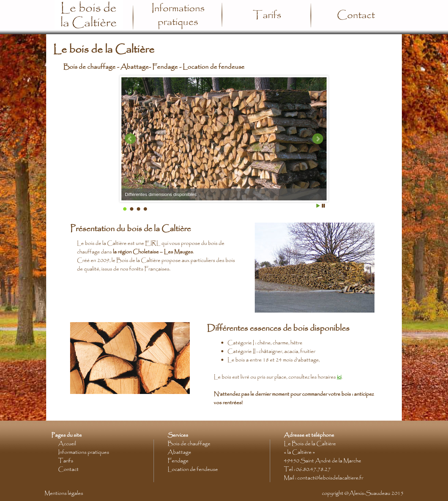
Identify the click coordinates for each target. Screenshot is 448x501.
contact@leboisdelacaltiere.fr (330, 478)
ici (339, 377)
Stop (323, 206)
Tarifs (267, 15)
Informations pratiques (178, 15)
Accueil (67, 444)
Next (318, 139)
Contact (356, 15)
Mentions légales (64, 493)
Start (318, 206)
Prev (130, 139)
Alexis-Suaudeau (370, 493)
